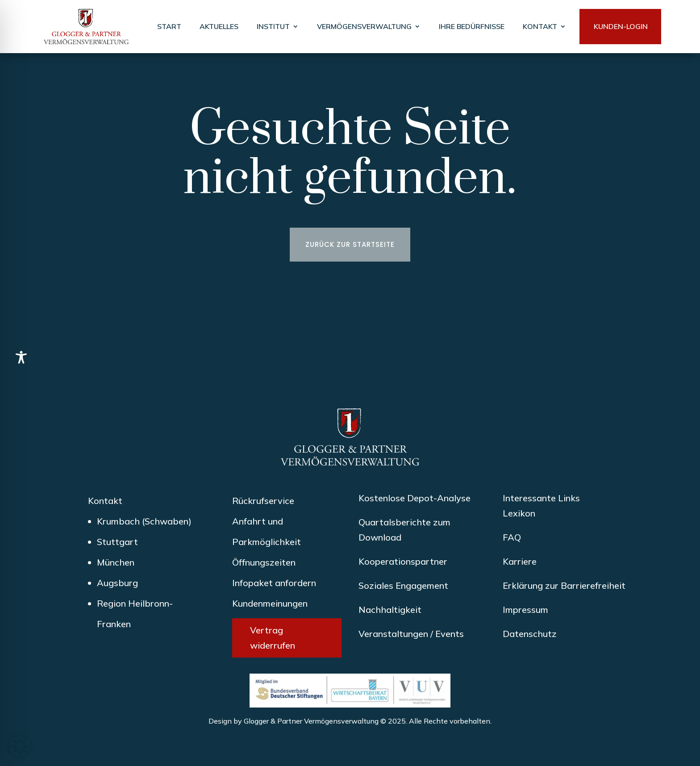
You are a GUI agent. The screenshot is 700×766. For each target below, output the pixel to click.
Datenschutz (530, 634)
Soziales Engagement (403, 585)
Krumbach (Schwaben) (144, 521)
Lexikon (519, 513)
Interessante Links (541, 498)
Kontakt (105, 501)
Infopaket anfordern (274, 583)
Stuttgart (117, 542)
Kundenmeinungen (270, 603)
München (116, 562)
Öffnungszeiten (264, 562)
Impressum (525, 610)
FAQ (512, 537)
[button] (20, 746)
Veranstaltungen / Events (411, 634)
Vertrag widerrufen (273, 638)
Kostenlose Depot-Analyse (415, 498)
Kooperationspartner (403, 561)
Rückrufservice (263, 501)
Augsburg (117, 583)
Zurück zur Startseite (350, 244)
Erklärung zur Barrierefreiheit (564, 585)
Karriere (520, 561)
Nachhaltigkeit (390, 610)
